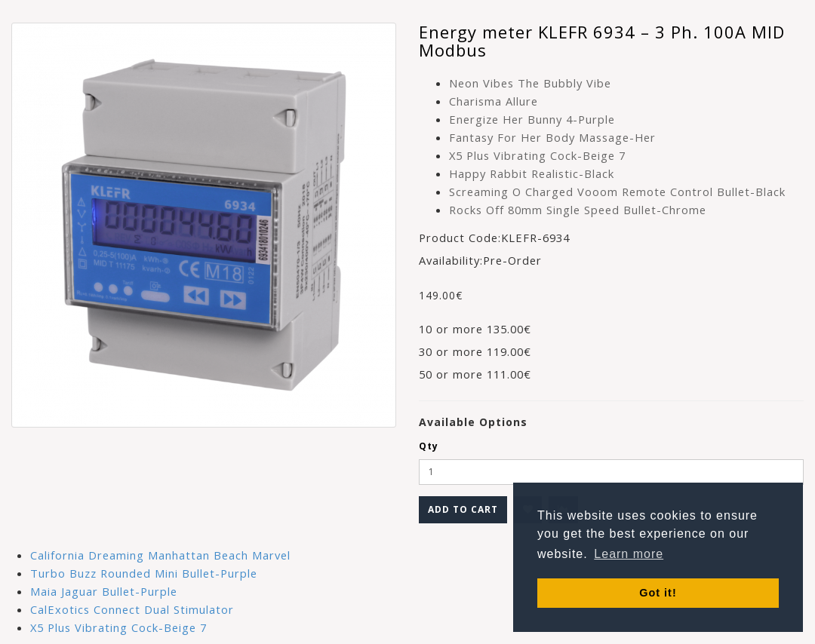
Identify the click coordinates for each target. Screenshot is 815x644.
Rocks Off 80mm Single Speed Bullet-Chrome (578, 210)
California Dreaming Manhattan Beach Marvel (160, 555)
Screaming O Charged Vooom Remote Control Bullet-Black (617, 192)
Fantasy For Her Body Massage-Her (552, 137)
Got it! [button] (658, 593)
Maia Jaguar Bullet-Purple (104, 591)
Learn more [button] (629, 554)
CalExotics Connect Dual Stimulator (132, 609)
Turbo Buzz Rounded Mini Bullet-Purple (144, 573)
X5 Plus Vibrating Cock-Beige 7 (537, 155)
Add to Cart (463, 509)
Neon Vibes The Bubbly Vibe (530, 83)
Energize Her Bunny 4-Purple (532, 119)
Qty (429, 446)
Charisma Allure (494, 101)
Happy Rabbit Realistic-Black (532, 173)
